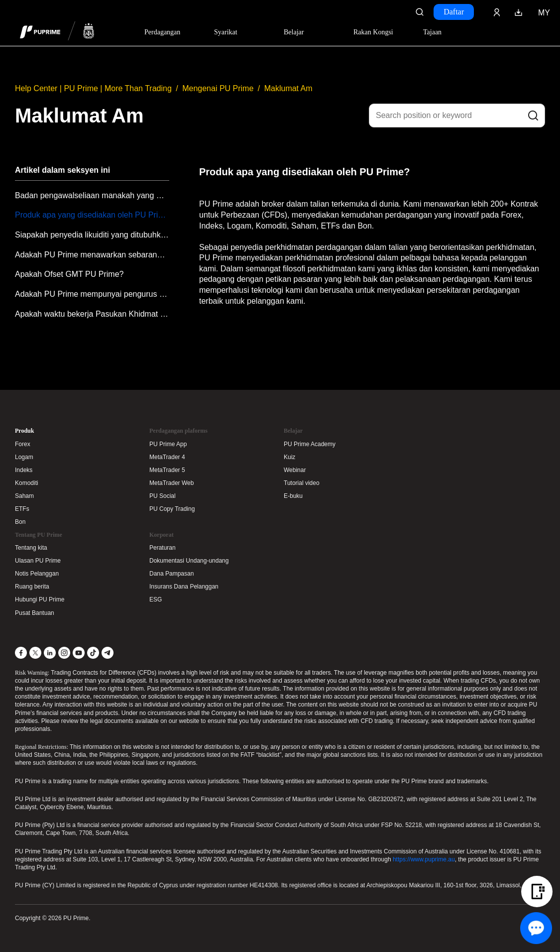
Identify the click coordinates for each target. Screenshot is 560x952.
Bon (20, 522)
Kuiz (289, 457)
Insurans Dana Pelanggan (184, 587)
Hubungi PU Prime (40, 599)
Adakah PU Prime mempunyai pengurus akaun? (92, 294)
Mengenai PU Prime (218, 88)
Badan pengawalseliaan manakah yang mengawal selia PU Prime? (92, 195)
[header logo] (57, 32)
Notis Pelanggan (37, 574)
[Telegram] (108, 653)
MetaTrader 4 (167, 457)
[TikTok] (93, 653)
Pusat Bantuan (35, 613)
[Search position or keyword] (457, 116)
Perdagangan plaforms (178, 431)
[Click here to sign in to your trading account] (497, 12)
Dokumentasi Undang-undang (189, 561)
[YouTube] (79, 653)
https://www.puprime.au (424, 859)
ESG (156, 599)
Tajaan (432, 32)
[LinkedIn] (50, 653)
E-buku (293, 496)
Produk (24, 431)
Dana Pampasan (171, 574)
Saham (24, 496)
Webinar (295, 470)
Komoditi (27, 483)
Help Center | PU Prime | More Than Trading (93, 88)
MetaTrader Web (171, 483)
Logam (24, 457)
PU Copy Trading (172, 509)
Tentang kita (31, 548)
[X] (35, 653)
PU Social (163, 496)
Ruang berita (32, 587)
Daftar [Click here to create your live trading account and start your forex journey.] (454, 12)
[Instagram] (64, 653)
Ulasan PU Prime (38, 561)
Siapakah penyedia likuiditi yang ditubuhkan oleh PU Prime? (92, 235)
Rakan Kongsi (373, 32)
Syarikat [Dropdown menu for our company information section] (226, 32)
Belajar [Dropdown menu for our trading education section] (294, 32)
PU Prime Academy (310, 444)
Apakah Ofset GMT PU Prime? (69, 274)
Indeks (24, 470)
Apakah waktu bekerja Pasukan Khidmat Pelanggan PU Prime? (92, 314)
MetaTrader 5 (167, 470)
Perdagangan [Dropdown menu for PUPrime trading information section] (162, 32)
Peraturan (163, 548)
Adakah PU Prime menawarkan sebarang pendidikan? (92, 255)
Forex (23, 444)
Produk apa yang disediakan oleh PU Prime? (92, 215)
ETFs (22, 509)
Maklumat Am (288, 88)
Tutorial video (302, 483)
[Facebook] (21, 653)
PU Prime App (168, 444)
